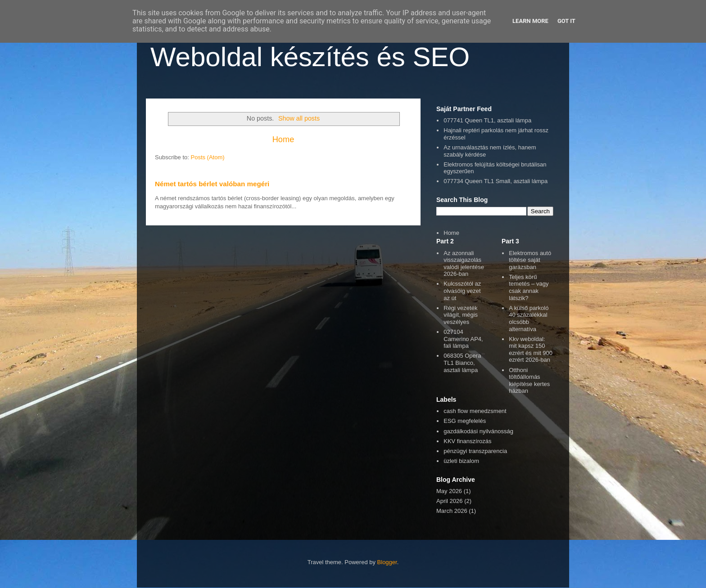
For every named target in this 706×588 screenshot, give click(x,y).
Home (283, 139)
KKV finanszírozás (467, 441)
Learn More (530, 21)
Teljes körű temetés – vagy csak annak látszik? (529, 287)
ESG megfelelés (465, 421)
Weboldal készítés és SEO (310, 57)
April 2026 (450, 501)
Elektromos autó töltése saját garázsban (530, 260)
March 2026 (452, 511)
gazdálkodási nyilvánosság (478, 431)
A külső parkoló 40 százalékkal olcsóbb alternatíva (529, 319)
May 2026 (449, 491)
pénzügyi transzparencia (475, 451)
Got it (566, 21)
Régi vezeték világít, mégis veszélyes (461, 315)
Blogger (387, 562)
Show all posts (299, 118)
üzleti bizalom (461, 461)
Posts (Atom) (208, 157)
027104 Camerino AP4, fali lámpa (463, 339)
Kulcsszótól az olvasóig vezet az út (462, 291)
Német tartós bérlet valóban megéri (212, 184)
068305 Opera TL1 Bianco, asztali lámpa (462, 363)
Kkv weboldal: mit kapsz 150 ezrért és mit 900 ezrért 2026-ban (531, 350)
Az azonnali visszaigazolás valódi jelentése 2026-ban (464, 264)
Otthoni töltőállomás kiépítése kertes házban (529, 381)
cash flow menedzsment (475, 411)
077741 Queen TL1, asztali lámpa (487, 120)
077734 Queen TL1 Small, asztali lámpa (496, 181)
